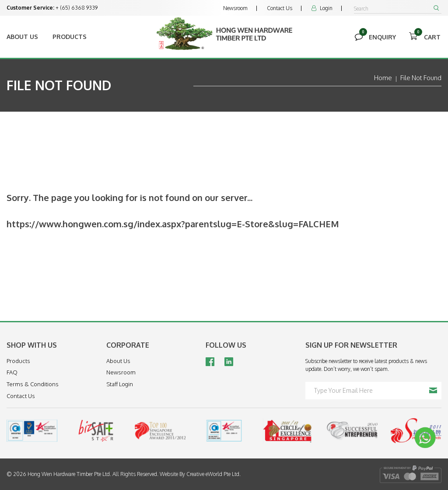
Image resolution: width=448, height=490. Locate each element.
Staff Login (120, 384)
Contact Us (280, 8)
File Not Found (421, 78)
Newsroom (235, 8)
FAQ (12, 372)
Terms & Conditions (33, 384)
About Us (22, 37)
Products (70, 37)
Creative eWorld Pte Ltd (213, 474)
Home (383, 78)
